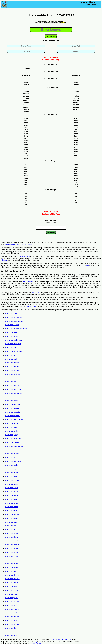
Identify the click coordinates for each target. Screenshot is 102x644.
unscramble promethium (13, 439)
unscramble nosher (12, 355)
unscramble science (12, 518)
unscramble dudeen (12, 378)
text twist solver (27, 244)
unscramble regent (11, 484)
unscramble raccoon (12, 480)
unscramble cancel (11, 503)
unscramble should (11, 537)
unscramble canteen (12, 624)
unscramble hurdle (11, 465)
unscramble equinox (12, 367)
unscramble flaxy (11, 332)
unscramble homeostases (14, 321)
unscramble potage (12, 382)
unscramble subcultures (13, 351)
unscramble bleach (11, 495)
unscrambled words (23, 257)
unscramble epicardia (12, 408)
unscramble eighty (11, 628)
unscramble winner (11, 556)
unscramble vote (11, 458)
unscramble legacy (11, 469)
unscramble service (12, 492)
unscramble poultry (12, 435)
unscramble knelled (12, 336)
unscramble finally (11, 586)
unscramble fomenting (13, 416)
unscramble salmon (12, 602)
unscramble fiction (11, 552)
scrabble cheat (30, 306)
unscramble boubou (12, 401)
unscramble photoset (12, 385)
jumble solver (55, 289)
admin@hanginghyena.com (62, 639)
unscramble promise (12, 545)
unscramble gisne (11, 636)
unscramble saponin (12, 363)
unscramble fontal (11, 313)
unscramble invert (11, 621)
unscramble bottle (11, 526)
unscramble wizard (11, 476)
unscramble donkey (12, 571)
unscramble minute (12, 590)
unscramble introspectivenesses (16, 329)
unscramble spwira (11, 567)
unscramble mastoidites (13, 397)
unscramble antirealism (13, 461)
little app (4, 260)
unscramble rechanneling (14, 446)
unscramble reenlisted (13, 450)
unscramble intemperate (13, 393)
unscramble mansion (12, 579)
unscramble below (11, 583)
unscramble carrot (11, 605)
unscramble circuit (11, 541)
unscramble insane (11, 473)
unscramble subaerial (12, 412)
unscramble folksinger (13, 374)
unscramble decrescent (13, 404)
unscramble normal (12, 488)
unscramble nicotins (12, 454)
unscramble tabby (11, 427)
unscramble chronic (12, 575)
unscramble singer (11, 548)
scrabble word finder (12, 244)
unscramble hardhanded (13, 340)
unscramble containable (13, 317)
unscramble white (11, 511)
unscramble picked (11, 564)
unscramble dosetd (12, 594)
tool (88, 265)
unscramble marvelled (13, 442)
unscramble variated (12, 370)
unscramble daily (11, 560)
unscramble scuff (11, 359)
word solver (36, 292)
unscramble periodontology (14, 420)
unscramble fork (10, 348)
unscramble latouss (12, 530)
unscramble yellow (11, 598)
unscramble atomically (13, 344)
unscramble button (11, 507)
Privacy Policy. (36, 643)
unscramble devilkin (12, 325)
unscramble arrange (12, 499)
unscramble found (11, 522)
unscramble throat (11, 632)
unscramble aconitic (12, 423)
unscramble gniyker (12, 613)
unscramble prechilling (13, 389)
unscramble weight (11, 533)
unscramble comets (12, 617)
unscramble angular (12, 514)
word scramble (28, 282)
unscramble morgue (12, 609)
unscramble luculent (12, 431)
